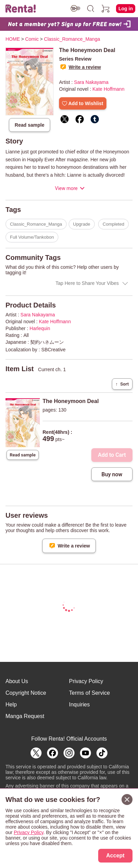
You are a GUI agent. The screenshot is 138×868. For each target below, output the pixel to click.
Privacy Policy (86, 681)
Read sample (30, 125)
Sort (122, 384)
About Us (17, 681)
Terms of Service (89, 693)
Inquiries (79, 705)
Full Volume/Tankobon (32, 237)
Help (11, 705)
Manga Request (25, 716)
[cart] (106, 9)
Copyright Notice (26, 693)
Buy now (112, 474)
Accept (115, 856)
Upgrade (82, 224)
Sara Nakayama (91, 82)
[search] (91, 9)
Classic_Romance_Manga (36, 224)
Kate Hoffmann (108, 89)
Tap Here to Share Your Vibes (87, 283)
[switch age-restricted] (76, 8)
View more (66, 188)
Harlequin (40, 328)
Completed (113, 224)
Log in (126, 9)
